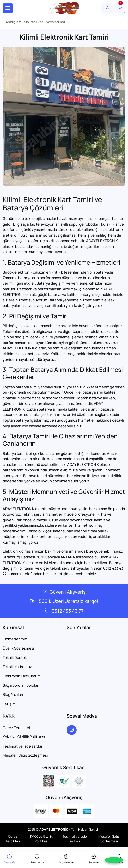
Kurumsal (13, 627)
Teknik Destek (15, 657)
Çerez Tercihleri (16, 728)
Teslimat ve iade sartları (23, 746)
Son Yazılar (79, 627)
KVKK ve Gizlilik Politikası (24, 737)
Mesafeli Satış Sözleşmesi (25, 755)
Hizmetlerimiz (15, 639)
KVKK (9, 716)
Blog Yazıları (13, 695)
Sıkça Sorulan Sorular (21, 685)
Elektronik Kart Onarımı (22, 676)
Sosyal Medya (82, 716)
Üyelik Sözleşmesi (18, 648)
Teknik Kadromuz (17, 667)
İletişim (9, 704)
